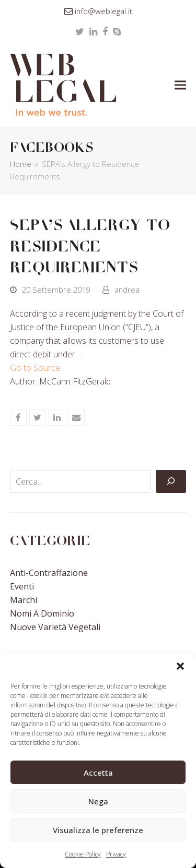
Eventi (22, 586)
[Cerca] (171, 481)
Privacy (116, 854)
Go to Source (35, 368)
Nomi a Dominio (42, 613)
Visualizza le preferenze (98, 830)
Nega (98, 801)
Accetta (98, 773)
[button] (180, 666)
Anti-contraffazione (49, 573)
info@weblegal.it (103, 11)
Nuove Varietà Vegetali (55, 627)
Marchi (24, 600)
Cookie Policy (83, 854)
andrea (127, 290)
